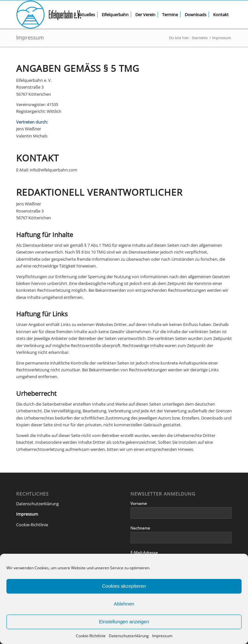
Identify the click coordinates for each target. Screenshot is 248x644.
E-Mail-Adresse (144, 553)
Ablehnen (124, 604)
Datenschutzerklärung (129, 636)
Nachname (140, 528)
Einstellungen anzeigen (124, 622)
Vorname (139, 503)
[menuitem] (86, 15)
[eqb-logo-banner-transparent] (49, 15)
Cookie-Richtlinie (91, 636)
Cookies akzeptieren (124, 586)
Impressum (162, 636)
